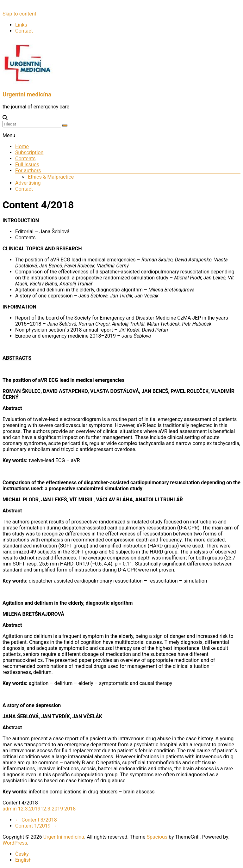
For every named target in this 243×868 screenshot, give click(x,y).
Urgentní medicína (27, 95)
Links (21, 25)
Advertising (28, 183)
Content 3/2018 (36, 820)
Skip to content (19, 14)
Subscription (29, 153)
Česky (22, 854)
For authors (28, 171)
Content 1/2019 (36, 826)
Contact (24, 31)
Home (22, 147)
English (23, 860)
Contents (25, 159)
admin (9, 809)
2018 (70, 809)
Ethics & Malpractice (51, 177)
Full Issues (27, 165)
